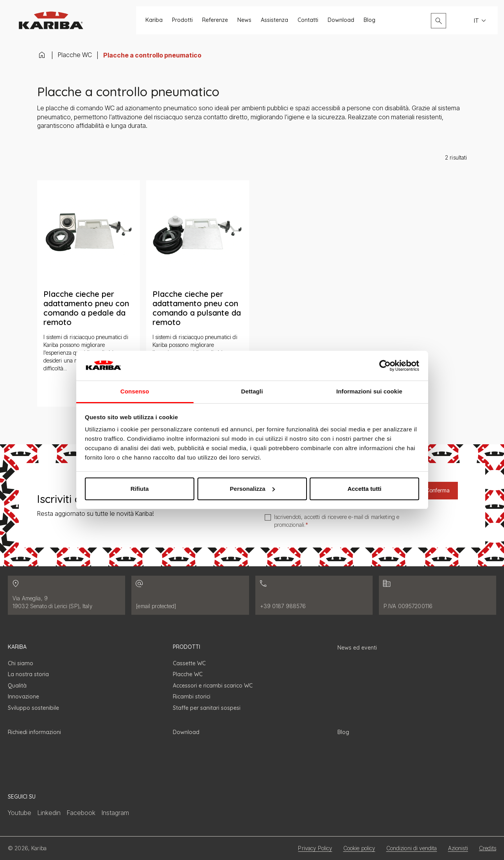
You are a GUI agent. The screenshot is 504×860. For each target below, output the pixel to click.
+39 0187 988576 (283, 606)
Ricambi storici (192, 697)
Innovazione (23, 697)
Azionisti (458, 848)
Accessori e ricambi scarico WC (213, 686)
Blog (369, 20)
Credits (488, 848)
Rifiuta (140, 489)
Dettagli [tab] (252, 391)
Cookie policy (359, 848)
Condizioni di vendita (412, 848)
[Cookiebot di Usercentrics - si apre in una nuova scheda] (385, 366)
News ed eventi (357, 648)
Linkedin (49, 813)
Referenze (215, 20)
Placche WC (75, 55)
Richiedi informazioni (34, 732)
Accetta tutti (365, 489)
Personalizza (252, 489)
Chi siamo (21, 663)
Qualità (17, 686)
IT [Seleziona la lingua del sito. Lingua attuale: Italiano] (481, 21)
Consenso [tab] (135, 391)
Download (341, 20)
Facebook (81, 813)
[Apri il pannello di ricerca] (439, 21)
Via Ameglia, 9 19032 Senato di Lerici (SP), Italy (52, 602)
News (244, 20)
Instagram (115, 813)
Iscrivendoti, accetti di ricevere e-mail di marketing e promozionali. (337, 521)
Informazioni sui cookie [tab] (369, 391)
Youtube (20, 813)
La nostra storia (28, 674)
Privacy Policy (315, 848)
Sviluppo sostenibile (33, 708)
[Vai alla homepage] (51, 20)
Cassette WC (189, 663)
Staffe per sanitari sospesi (207, 708)
